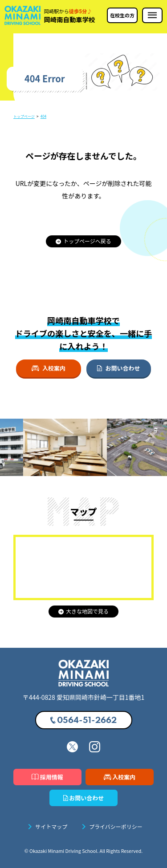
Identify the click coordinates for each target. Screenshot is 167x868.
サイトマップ (46, 827)
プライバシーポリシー (110, 827)
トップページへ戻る (83, 241)
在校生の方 (122, 15)
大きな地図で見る (83, 611)
